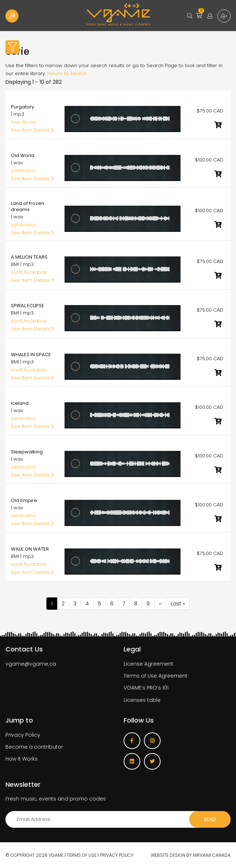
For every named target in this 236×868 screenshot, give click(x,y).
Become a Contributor (12, 16)
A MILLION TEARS (29, 257)
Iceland (20, 403)
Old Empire (24, 500)
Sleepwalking (27, 452)
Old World (23, 155)
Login (210, 16)
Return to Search (67, 73)
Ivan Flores (24, 122)
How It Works (22, 759)
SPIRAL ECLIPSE (28, 306)
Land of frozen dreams (28, 206)
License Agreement (148, 664)
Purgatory (22, 107)
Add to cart (218, 125)
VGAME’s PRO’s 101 (146, 688)
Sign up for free (224, 16)
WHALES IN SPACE (31, 355)
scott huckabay (29, 272)
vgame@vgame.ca (31, 664)
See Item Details (32, 130)
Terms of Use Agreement (156, 676)
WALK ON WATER (30, 549)
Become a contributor (34, 747)
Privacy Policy (23, 735)
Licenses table (142, 700)
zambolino (23, 171)
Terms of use (82, 855)
